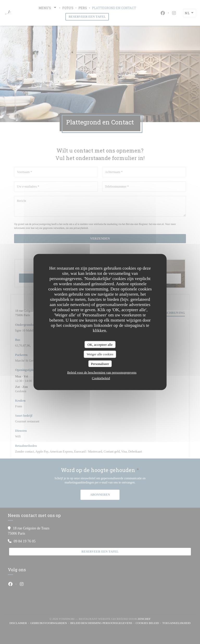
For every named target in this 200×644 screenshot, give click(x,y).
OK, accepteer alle (100, 344)
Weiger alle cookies (100, 354)
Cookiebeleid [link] (101, 378)
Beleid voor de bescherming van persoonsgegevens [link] (102, 372)
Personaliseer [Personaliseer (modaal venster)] (100, 364)
